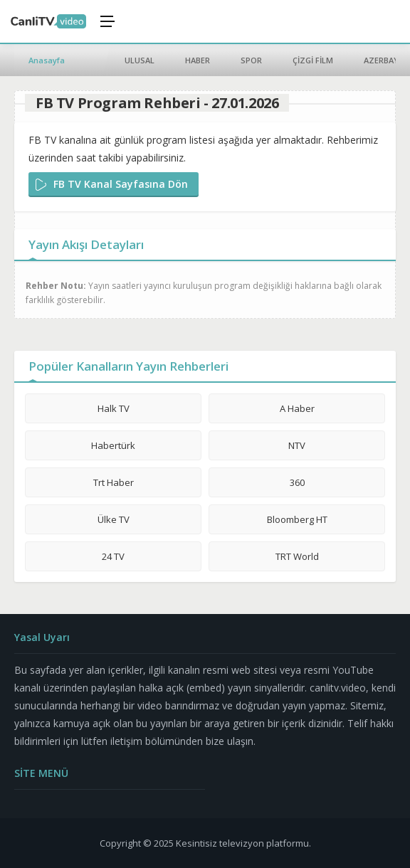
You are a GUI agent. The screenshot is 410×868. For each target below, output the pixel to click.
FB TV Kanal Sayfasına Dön (121, 184)
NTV (297, 445)
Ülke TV (114, 519)
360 (297, 482)
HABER (198, 60)
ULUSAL (140, 60)
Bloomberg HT (297, 519)
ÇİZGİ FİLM (313, 60)
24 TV (113, 556)
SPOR (251, 60)
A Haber (297, 408)
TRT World (297, 556)
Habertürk (113, 445)
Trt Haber (114, 482)
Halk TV (114, 408)
